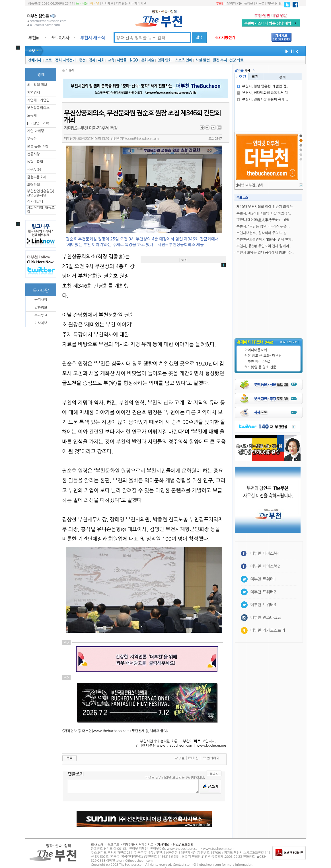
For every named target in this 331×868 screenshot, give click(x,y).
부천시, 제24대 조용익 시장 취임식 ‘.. (264, 213)
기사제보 (107, 4)
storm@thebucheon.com (142, 139)
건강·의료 (236, 60)
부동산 (32, 139)
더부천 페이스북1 (265, 554)
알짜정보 (41, 308)
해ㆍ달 (95, 4)
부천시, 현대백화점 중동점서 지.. (263, 93)
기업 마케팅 (36, 131)
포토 (49, 60)
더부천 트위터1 (263, 579)
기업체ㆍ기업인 (38, 100)
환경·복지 (220, 60)
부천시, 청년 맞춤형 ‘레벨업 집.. (263, 86)
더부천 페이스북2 (257, 362)
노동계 (32, 116)
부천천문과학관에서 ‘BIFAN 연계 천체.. (265, 240)
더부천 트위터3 (263, 605)
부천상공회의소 (38, 108)
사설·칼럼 (202, 60)
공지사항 (41, 300)
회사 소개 (97, 845)
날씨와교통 (235, 4)
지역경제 (33, 93)
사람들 (122, 60)
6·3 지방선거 (225, 38)
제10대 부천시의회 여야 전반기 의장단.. (266, 207)
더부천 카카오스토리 (268, 630)
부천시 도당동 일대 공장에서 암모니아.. (265, 253)
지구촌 (260, 4)
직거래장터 (35, 201)
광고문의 (113, 845)
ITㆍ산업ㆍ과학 (38, 123)
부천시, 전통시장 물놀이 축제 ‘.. (263, 99)
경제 (92, 60)
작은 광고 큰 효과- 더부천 (263, 356)
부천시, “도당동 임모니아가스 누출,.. (263, 226)
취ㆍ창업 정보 (37, 85)
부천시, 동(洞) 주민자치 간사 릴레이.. (264, 246)
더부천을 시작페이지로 (132, 3)
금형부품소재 (37, 177)
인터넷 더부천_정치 (249, 185)
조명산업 (33, 185)
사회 (101, 60)
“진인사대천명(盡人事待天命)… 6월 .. (264, 220)
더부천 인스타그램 (266, 618)
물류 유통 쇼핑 (38, 146)
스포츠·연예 (183, 60)
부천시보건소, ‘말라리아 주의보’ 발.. (263, 233)
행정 (82, 60)
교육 (111, 60)
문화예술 (148, 60)
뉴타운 (249, 4)
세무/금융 (34, 169)
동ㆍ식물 (82, 4)
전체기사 (34, 60)
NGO (134, 60)
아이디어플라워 (256, 350)
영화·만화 (164, 60)
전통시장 (33, 154)
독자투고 (41, 315)
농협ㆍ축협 (35, 162)
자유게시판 (274, 4)
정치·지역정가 (65, 60)
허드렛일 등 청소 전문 (260, 367)
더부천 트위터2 (263, 592)
